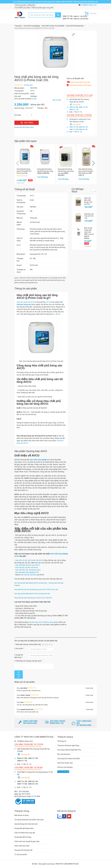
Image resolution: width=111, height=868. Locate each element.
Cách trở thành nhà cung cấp (25, 833)
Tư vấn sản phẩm (21, 854)
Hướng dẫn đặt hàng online (24, 828)
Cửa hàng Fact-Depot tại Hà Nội (68, 759)
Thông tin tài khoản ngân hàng (68, 745)
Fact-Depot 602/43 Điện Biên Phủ (69, 750)
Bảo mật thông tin (64, 754)
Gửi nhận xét (19, 675)
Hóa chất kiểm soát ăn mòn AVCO (27, 565)
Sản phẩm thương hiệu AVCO (31, 451)
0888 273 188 (68, 16)
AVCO (32, 196)
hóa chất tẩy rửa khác (28, 575)
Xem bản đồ (77, 105)
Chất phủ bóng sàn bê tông (26, 302)
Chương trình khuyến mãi (23, 850)
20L (59, 314)
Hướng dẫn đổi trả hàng (23, 837)
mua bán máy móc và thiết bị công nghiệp (43, 622)
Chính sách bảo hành (22, 846)
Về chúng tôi (62, 741)
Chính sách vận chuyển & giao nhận (27, 841)
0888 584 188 (78, 19)
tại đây (34, 99)
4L (54, 314)
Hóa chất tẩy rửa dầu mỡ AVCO (27, 567)
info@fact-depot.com (89, 5)
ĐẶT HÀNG (27, 123)
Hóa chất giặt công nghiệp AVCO (27, 572)
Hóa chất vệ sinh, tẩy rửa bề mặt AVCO (29, 560)
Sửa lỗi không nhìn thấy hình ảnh (26, 824)
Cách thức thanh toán (65, 763)
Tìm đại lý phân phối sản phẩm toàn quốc (29, 820)
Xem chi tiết (57, 100)
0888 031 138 (78, 16)
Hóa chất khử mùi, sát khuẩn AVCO (28, 570)
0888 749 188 (68, 19)
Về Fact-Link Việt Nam (65, 767)
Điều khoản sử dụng (21, 815)
